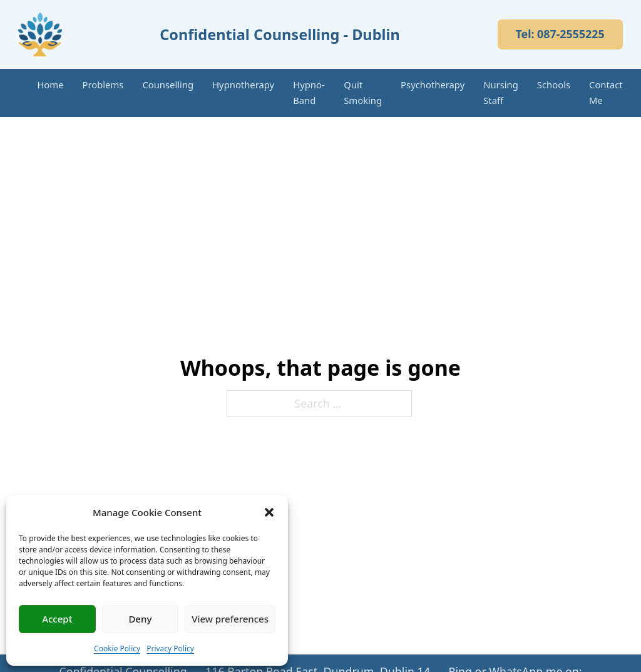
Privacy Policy (170, 649)
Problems (103, 85)
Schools (554, 85)
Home (50, 85)
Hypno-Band (309, 92)
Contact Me (606, 92)
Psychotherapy (433, 85)
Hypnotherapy (243, 85)
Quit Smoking (363, 92)
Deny (140, 619)
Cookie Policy (117, 649)
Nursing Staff (501, 92)
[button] (269, 512)
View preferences (230, 619)
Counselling (168, 85)
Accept (57, 619)
